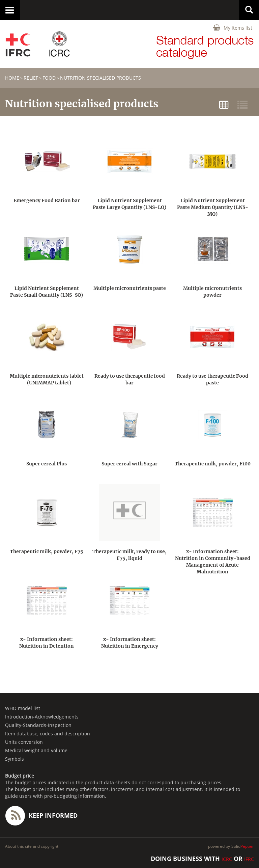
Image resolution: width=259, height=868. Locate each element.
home (12, 78)
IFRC (249, 859)
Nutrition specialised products (100, 78)
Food (49, 78)
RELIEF (31, 78)
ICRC (227, 859)
